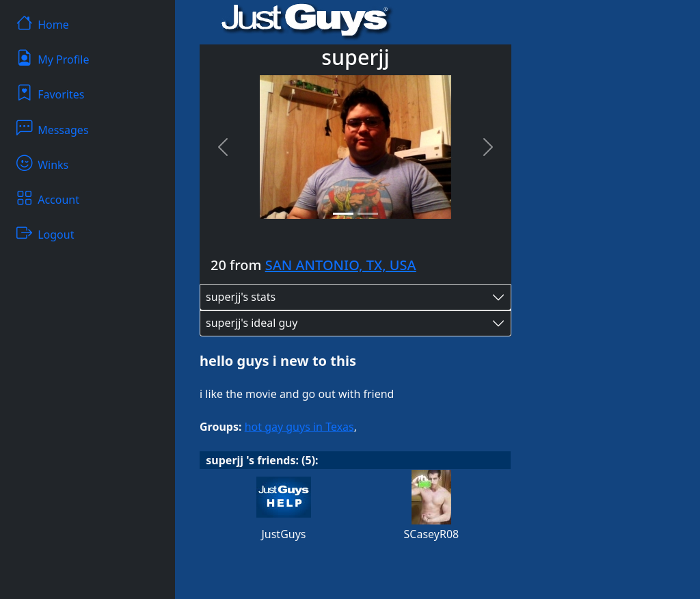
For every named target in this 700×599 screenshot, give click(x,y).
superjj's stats (241, 297)
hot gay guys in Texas (299, 427)
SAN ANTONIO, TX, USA (341, 265)
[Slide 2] (368, 214)
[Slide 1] (343, 214)
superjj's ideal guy (252, 323)
